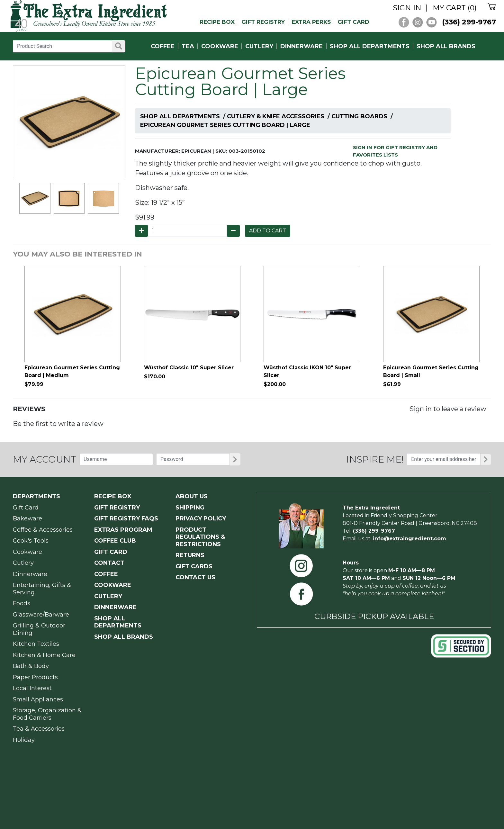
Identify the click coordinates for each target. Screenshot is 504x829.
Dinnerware (30, 574)
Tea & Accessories (39, 729)
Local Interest (32, 688)
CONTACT (109, 563)
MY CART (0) (455, 8)
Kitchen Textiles (36, 644)
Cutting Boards (359, 116)
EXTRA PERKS (311, 22)
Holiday (24, 740)
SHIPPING (190, 508)
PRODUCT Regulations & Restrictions (200, 537)
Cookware (27, 552)
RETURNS (190, 555)
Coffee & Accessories (43, 530)
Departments (36, 496)
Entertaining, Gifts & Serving (42, 589)
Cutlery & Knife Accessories (276, 116)
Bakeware (27, 518)
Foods (22, 603)
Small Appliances (38, 699)
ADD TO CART (268, 231)
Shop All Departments (180, 116)
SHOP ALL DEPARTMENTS (370, 46)
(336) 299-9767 (469, 22)
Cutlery (23, 563)
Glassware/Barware (41, 615)
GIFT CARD (353, 22)
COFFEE (163, 46)
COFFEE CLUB (115, 541)
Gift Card (26, 508)
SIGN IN (407, 8)
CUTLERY (259, 46)
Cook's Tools (31, 541)
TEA (188, 46)
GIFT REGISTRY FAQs (126, 518)
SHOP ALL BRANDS (446, 46)
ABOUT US (192, 496)
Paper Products (35, 677)
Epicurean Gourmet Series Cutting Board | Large (225, 125)
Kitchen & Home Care (44, 655)
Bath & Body (31, 666)
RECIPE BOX (217, 22)
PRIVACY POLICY (201, 518)
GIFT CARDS (194, 566)
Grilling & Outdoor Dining (39, 629)
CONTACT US (195, 577)
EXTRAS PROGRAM (123, 530)
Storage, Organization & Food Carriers (47, 714)
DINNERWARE (301, 46)
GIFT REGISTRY (263, 22)
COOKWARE (220, 46)
